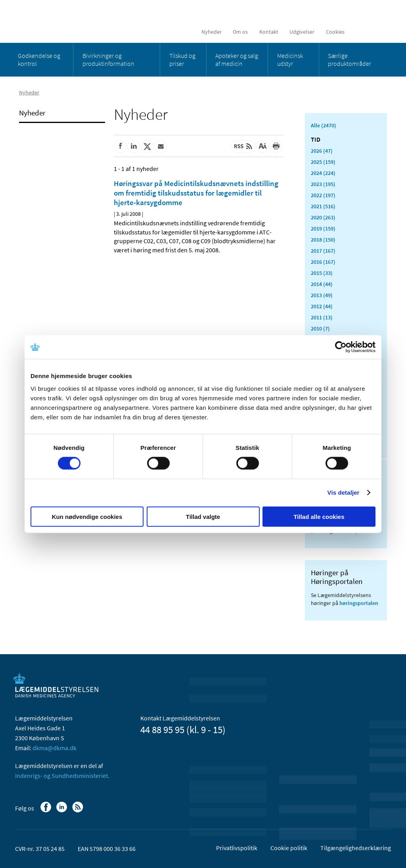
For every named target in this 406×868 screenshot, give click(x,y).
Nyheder (212, 32)
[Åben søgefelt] (378, 32)
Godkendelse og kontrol (39, 60)
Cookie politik (289, 848)
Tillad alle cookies (319, 516)
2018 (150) (323, 240)
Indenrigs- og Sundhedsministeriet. (62, 776)
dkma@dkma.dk (55, 748)
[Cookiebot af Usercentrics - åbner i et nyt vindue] (341, 347)
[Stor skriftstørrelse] (262, 146)
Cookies (335, 32)
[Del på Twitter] (147, 146)
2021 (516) (323, 206)
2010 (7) (320, 328)
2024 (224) (323, 173)
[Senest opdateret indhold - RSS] (243, 146)
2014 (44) (322, 284)
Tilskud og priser (182, 60)
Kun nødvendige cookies (87, 516)
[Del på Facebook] (120, 146)
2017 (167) (323, 251)
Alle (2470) (324, 125)
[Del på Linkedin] (134, 146)
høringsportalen (359, 603)
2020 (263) (323, 217)
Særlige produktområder (350, 60)
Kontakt (269, 32)
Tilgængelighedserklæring (356, 848)
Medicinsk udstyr (290, 60)
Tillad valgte (203, 516)
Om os (240, 32)
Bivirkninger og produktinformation (108, 60)
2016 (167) (323, 262)
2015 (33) (322, 273)
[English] (360, 32)
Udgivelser (302, 32)
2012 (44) (322, 306)
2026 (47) (322, 151)
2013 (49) (322, 295)
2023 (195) (323, 184)
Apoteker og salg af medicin (237, 60)
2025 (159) (323, 162)
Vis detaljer (344, 493)
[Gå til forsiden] (73, 21)
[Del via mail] (161, 146)
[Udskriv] (276, 146)
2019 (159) (323, 229)
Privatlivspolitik (237, 848)
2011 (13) (322, 317)
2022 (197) (323, 195)
